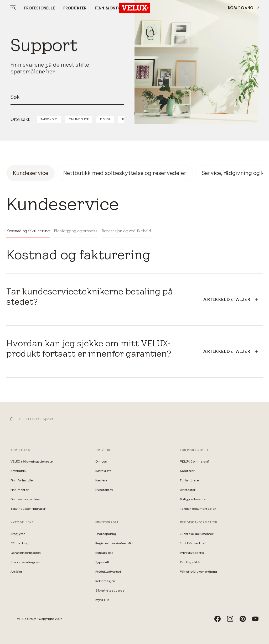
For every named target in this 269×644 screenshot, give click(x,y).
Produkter (75, 8)
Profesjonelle (40, 8)
